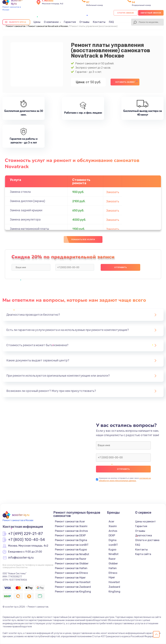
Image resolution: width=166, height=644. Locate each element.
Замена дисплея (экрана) (27, 201)
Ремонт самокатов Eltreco (71, 573)
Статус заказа (126, 13)
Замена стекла (20, 192)
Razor (112, 559)
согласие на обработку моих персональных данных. (125, 479)
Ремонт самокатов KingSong (73, 592)
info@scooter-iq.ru (21, 558)
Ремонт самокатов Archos (71, 531)
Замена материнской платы (29, 229)
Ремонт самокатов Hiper (70, 578)
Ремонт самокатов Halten (71, 568)
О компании (51, 22)
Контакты (99, 22)
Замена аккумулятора (25, 220)
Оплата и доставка (147, 540)
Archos (113, 531)
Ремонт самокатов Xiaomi (71, 526)
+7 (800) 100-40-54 (27, 540)
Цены (37, 22)
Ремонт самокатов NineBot (72, 554)
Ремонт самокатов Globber (72, 563)
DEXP (112, 535)
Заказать (113, 192)
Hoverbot (114, 582)
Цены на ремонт (145, 522)
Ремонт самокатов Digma (71, 540)
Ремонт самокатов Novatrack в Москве (48, 26)
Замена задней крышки (26, 210)
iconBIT (113, 545)
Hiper (112, 577)
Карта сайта (143, 554)
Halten (113, 568)
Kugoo (112, 550)
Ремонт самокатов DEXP (70, 535)
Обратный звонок (151, 13)
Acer (111, 522)
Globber (113, 563)
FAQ (111, 22)
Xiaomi (113, 526)
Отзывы (84, 22)
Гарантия (70, 22)
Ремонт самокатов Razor (71, 559)
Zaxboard (114, 587)
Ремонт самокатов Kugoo (71, 550)
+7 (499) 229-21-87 (25, 534)
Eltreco (113, 573)
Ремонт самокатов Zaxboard (73, 587)
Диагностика (144, 535)
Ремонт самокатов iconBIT (72, 545)
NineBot (114, 554)
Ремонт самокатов (16, 26)
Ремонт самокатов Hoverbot (73, 582)
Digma (113, 540)
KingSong (114, 592)
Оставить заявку (125, 82)
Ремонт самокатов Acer (70, 522)
